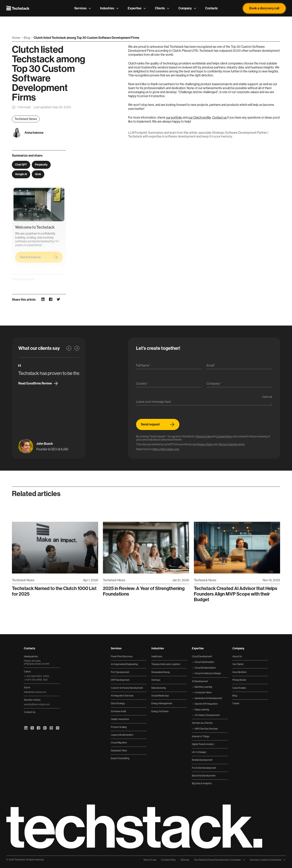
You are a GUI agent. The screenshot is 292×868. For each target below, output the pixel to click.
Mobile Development (202, 760)
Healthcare (157, 656)
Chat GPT (21, 165)
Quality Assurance (120, 719)
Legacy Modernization (122, 735)
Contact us (219, 118)
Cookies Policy (168, 860)
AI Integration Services (122, 696)
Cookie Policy (224, 436)
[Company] (239, 385)
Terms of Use (203, 436)
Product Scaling (119, 727)
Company (187, 8)
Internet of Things (201, 736)
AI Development (200, 681)
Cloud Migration (119, 743)
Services (83, 8)
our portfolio (174, 118)
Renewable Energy (161, 672)
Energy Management (162, 703)
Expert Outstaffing (120, 758)
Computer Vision (203, 692)
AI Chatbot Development (207, 715)
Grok (38, 174)
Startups (156, 680)
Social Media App (160, 696)
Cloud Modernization (205, 668)
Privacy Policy (205, 444)
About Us (237, 656)
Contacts (211, 8)
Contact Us (30, 712)
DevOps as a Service (202, 723)
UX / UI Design (199, 752)
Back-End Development (204, 776)
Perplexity (41, 165)
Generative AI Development (208, 698)
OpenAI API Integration (206, 704)
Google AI (21, 174)
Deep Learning (202, 710)
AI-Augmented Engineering (124, 664)
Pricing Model (239, 680)
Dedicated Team (119, 751)
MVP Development (120, 680)
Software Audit (118, 711)
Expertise (137, 8)
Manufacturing (159, 688)
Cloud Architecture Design (208, 673)
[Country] (169, 385)
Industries (110, 8)
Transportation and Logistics (166, 664)
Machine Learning (203, 687)
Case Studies (239, 688)
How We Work (239, 672)
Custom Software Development (127, 688)
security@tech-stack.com (37, 704)
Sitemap (185, 860)
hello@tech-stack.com (35, 692)
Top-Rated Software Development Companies (219, 860)
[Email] (239, 366)
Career (236, 703)
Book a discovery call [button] (264, 8)
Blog (27, 38)
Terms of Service (228, 444)
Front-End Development (204, 768)
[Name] (169, 366)
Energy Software (160, 711)
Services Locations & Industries (268, 860)
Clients (162, 8)
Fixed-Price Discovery (122, 656)
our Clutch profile (200, 118)
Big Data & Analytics (202, 783)
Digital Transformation (203, 744)
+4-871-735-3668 (36, 680)
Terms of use (150, 860)
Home (16, 38)
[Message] (204, 403)
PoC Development (120, 672)
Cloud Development (202, 656)
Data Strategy (118, 703)
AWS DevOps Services (206, 729)
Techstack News (26, 119)
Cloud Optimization (204, 662)
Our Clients (238, 664)
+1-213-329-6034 (37, 676)
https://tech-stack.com (166, 449)
